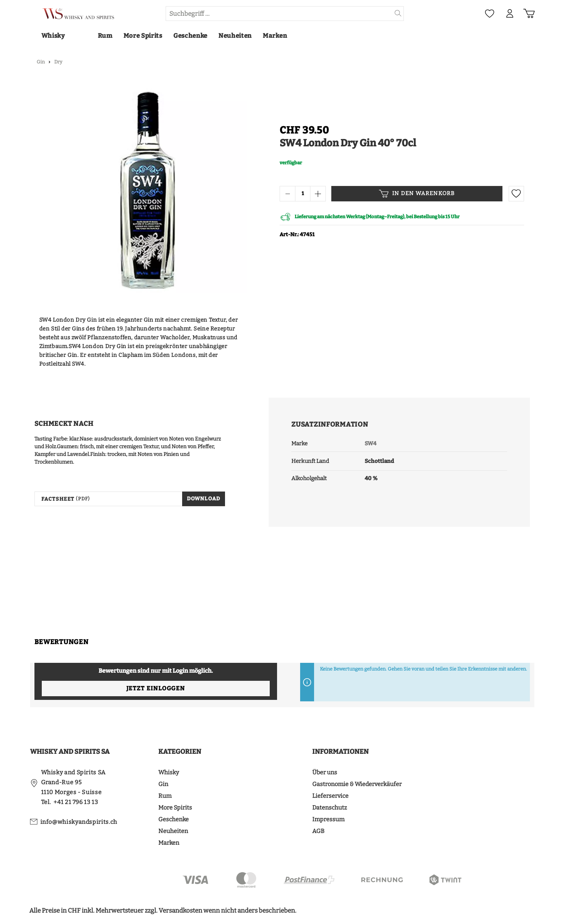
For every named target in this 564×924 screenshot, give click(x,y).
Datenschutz (330, 808)
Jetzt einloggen (156, 688)
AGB (318, 831)
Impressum (328, 819)
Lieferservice (330, 796)
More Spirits (175, 808)
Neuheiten (173, 831)
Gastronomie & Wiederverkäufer (357, 784)
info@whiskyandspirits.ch (79, 822)
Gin (163, 784)
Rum (165, 796)
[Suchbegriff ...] (279, 14)
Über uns (325, 772)
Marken (169, 843)
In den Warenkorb (417, 194)
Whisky (169, 772)
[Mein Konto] (510, 14)
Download (204, 499)
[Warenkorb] (529, 14)
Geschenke (174, 819)
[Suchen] (398, 14)
